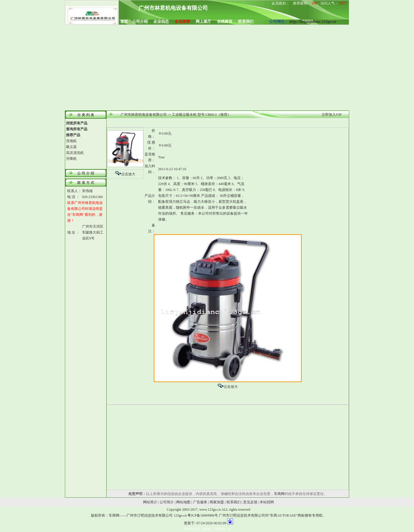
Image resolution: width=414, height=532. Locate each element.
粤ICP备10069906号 (203, 515)
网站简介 (150, 502)
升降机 (71, 159)
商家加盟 (217, 502)
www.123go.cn (210, 510)
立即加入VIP (332, 115)
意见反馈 (250, 502)
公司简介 (167, 502)
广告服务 (200, 502)
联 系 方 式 (86, 183)
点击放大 (128, 174)
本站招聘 (267, 502)
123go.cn (180, 515)
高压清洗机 (75, 153)
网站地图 (183, 502)
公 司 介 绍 (86, 173)
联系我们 (234, 502)
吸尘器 (71, 147)
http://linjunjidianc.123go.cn (313, 21)
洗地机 (71, 141)
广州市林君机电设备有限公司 (144, 115)
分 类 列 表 (86, 115)
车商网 (279, 494)
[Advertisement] (207, 68)
